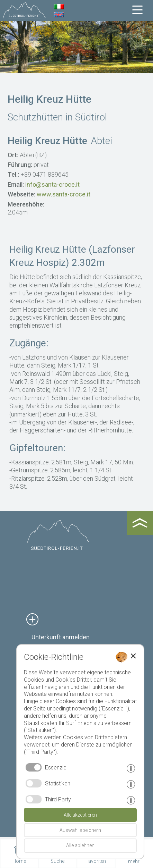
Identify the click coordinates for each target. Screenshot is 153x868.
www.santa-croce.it (64, 194)
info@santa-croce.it (52, 184)
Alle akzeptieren (80, 815)
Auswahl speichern (80, 830)
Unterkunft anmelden (61, 637)
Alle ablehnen (80, 845)
